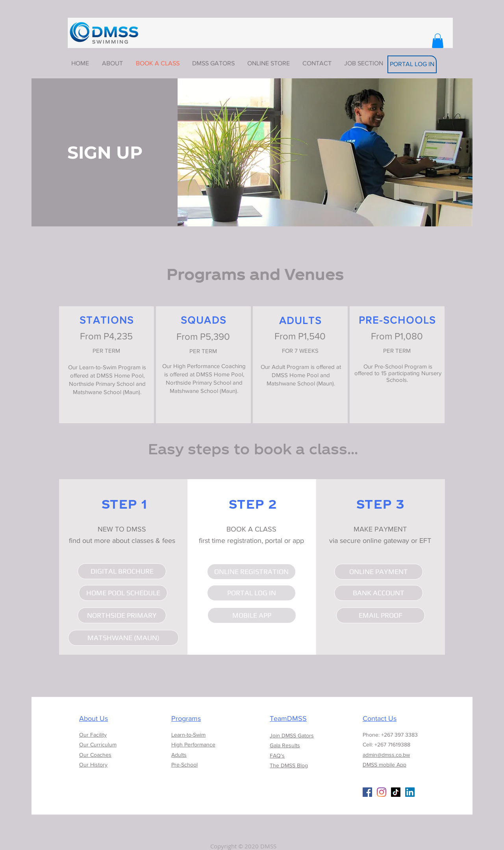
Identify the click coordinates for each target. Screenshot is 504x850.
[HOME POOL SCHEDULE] (123, 593)
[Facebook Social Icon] (367, 792)
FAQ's (277, 756)
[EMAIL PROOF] (381, 615)
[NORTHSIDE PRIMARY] (122, 615)
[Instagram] (382, 792)
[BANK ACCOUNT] (379, 593)
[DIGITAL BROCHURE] (122, 571)
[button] (438, 41)
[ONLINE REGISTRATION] (251, 572)
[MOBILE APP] (252, 615)
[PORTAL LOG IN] (412, 64)
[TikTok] (396, 792)
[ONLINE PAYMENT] (379, 572)
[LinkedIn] (410, 792)
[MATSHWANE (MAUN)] (123, 638)
